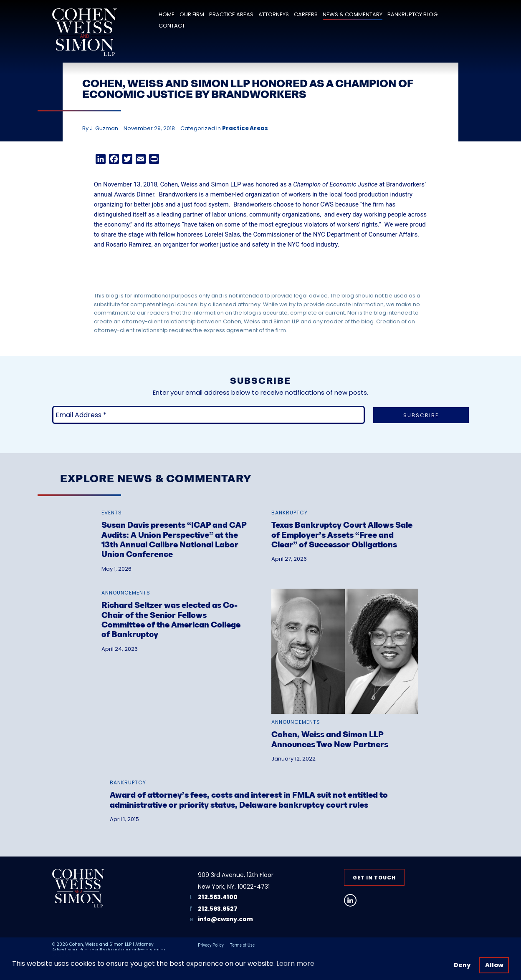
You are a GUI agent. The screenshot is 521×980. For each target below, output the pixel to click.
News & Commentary (353, 14)
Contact (172, 26)
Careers (306, 14)
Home (167, 14)
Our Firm (192, 14)
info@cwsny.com (225, 919)
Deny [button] (462, 965)
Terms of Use (242, 945)
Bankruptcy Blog (412, 14)
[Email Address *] (209, 415)
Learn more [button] (295, 964)
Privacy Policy (211, 945)
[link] (175, 530)
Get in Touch (374, 878)
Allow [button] (494, 965)
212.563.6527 (218, 909)
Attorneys (274, 14)
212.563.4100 (218, 897)
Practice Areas (231, 14)
